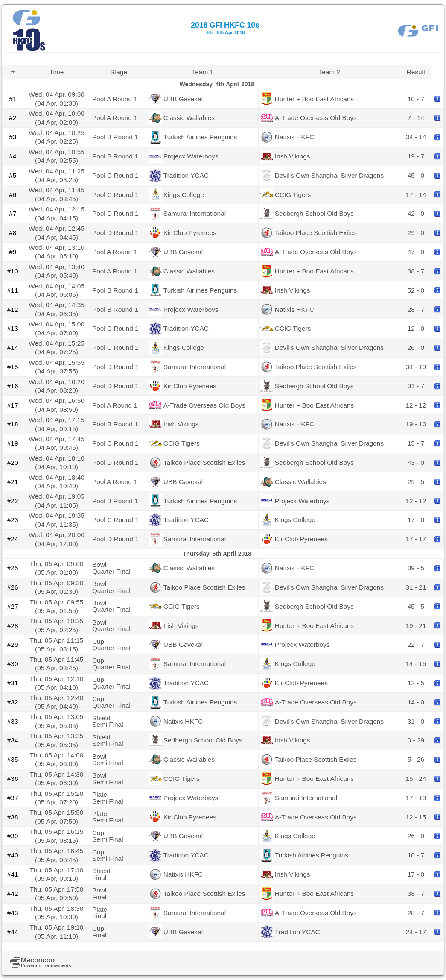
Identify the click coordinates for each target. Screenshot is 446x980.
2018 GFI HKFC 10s (225, 28)
